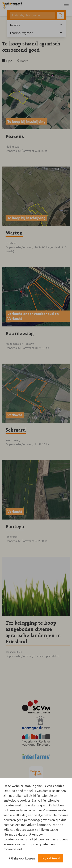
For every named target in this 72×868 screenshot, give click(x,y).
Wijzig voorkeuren (22, 858)
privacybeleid (41, 844)
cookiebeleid (13, 849)
